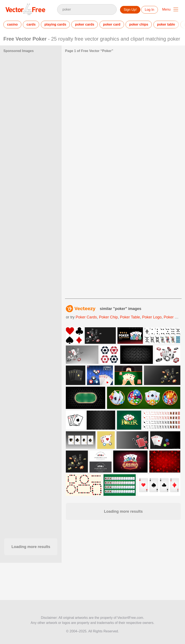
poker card (112, 24)
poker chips (139, 24)
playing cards (55, 24)
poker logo (152, 317)
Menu (166, 9)
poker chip (108, 317)
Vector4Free (26, 9)
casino (12, 24)
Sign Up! (130, 10)
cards (31, 24)
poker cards (85, 24)
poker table (166, 24)
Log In (149, 10)
